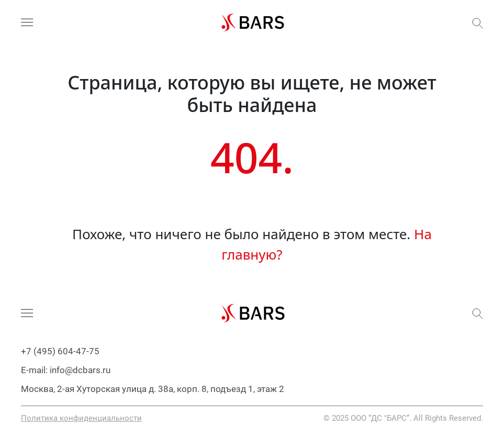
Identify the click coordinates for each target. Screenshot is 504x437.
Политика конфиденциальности (81, 418)
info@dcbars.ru (80, 370)
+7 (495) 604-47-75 (60, 351)
